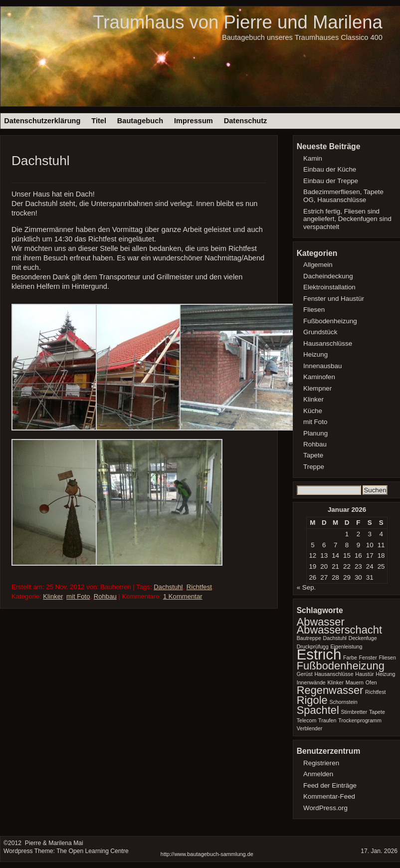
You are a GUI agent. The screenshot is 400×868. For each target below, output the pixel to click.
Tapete (313, 455)
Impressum (194, 121)
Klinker (53, 596)
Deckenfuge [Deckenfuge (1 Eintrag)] (363, 638)
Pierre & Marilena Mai (53, 843)
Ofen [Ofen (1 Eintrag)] (371, 682)
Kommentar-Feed (329, 796)
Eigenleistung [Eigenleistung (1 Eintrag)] (346, 647)
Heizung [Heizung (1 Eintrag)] (385, 674)
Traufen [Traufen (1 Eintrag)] (327, 720)
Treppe (314, 467)
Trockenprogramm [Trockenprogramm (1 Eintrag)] (360, 720)
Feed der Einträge (330, 785)
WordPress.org (325, 808)
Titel (99, 121)
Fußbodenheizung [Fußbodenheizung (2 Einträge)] (341, 666)
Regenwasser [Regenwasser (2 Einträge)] (330, 690)
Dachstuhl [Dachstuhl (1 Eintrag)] (335, 638)
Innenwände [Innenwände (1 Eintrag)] (311, 682)
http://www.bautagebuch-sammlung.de (207, 854)
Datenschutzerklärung (42, 121)
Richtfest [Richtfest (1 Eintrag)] (375, 692)
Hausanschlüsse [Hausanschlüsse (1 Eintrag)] (334, 674)
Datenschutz (246, 121)
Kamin (313, 158)
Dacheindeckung (328, 276)
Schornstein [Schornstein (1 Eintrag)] (343, 702)
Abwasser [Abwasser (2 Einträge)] (321, 622)
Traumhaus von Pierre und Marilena (237, 22)
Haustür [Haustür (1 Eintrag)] (364, 674)
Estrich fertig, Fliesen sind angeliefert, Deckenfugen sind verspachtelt (347, 219)
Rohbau (105, 596)
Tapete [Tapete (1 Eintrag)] (377, 712)
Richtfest (199, 587)
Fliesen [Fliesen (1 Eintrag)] (387, 657)
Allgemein (318, 265)
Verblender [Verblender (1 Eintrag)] (310, 728)
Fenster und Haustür (334, 299)
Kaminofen (319, 377)
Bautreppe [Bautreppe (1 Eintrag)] (309, 638)
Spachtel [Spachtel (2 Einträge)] (318, 710)
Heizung (315, 354)
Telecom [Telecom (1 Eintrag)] (307, 720)
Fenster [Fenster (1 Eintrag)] (368, 657)
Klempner (317, 388)
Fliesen (314, 310)
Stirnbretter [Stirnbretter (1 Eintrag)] (354, 712)
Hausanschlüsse (328, 343)
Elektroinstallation (329, 287)
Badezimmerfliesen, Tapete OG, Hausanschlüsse (343, 196)
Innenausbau (322, 366)
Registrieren (321, 763)
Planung (315, 433)
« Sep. (306, 587)
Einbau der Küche (330, 169)
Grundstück (320, 332)
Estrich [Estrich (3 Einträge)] (319, 654)
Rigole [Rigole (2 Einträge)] (312, 700)
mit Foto (78, 596)
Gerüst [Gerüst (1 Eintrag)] (305, 674)
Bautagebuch (140, 121)
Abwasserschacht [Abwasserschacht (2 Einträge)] (339, 630)
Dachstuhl (41, 161)
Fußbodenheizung (330, 321)
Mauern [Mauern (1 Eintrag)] (355, 682)
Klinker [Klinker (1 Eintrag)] (335, 682)
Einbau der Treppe (331, 181)
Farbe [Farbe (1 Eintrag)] (350, 657)
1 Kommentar (183, 596)
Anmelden (318, 774)
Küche (313, 411)
